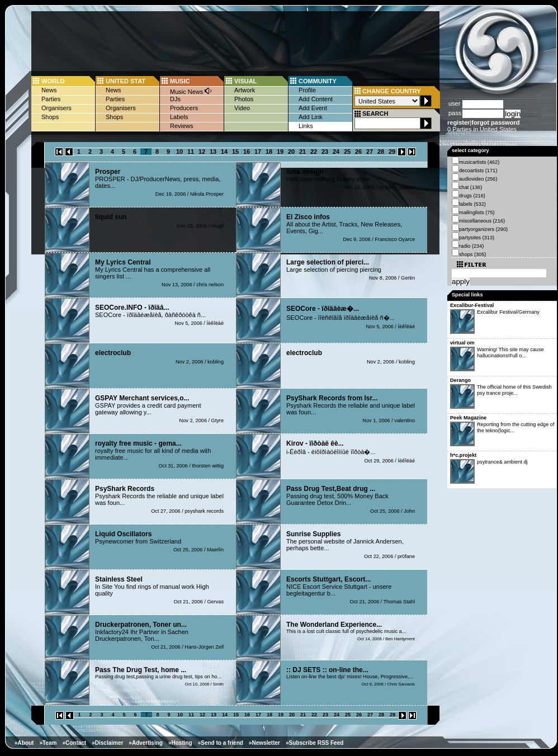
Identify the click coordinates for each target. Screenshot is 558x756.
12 (202, 152)
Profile (307, 90)
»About (24, 743)
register (458, 122)
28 (381, 152)
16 (247, 152)
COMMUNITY (318, 81)
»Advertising (146, 743)
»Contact (74, 743)
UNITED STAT (126, 81)
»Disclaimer (107, 743)
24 (336, 152)
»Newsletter (264, 743)
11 (191, 152)
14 (224, 152)
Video (242, 108)
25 (347, 152)
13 (213, 152)
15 (235, 152)
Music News (191, 91)
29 (392, 152)
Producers (184, 108)
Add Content (316, 99)
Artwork (245, 90)
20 (291, 152)
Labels (179, 117)
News (49, 90)
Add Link (311, 117)
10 (179, 152)
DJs (175, 99)
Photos (244, 99)
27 (370, 152)
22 (314, 152)
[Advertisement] (122, 133)
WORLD (53, 81)
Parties (51, 99)
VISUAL (245, 81)
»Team (48, 743)
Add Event (313, 108)
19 (280, 152)
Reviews (182, 126)
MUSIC (180, 81)
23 (325, 152)
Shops (50, 117)
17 (258, 152)
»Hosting (180, 743)
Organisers (56, 108)
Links (306, 126)
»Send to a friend (221, 743)
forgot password (495, 122)
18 (269, 152)
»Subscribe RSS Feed (315, 743)
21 (302, 152)
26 (358, 152)
